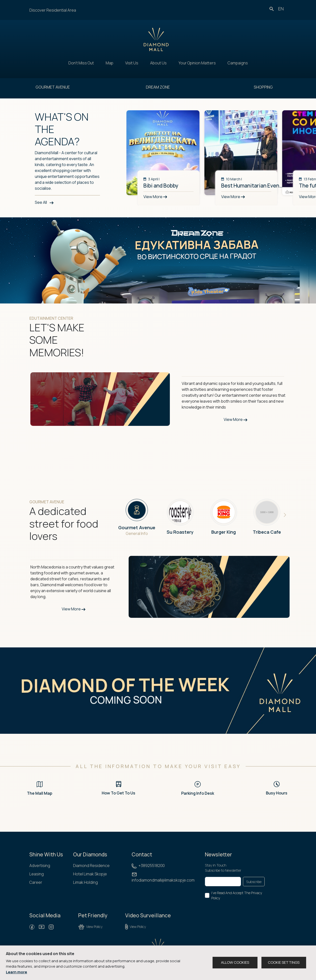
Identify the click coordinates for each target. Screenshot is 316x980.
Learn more (17, 972)
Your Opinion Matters (197, 63)
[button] (285, 515)
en (281, 9)
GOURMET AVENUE (53, 87)
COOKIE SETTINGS (284, 962)
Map (109, 63)
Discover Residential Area (53, 10)
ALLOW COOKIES (235, 962)
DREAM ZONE (158, 87)
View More (236, 419)
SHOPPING (263, 87)
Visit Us (132, 63)
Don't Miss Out (81, 63)
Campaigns (238, 63)
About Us (158, 63)
